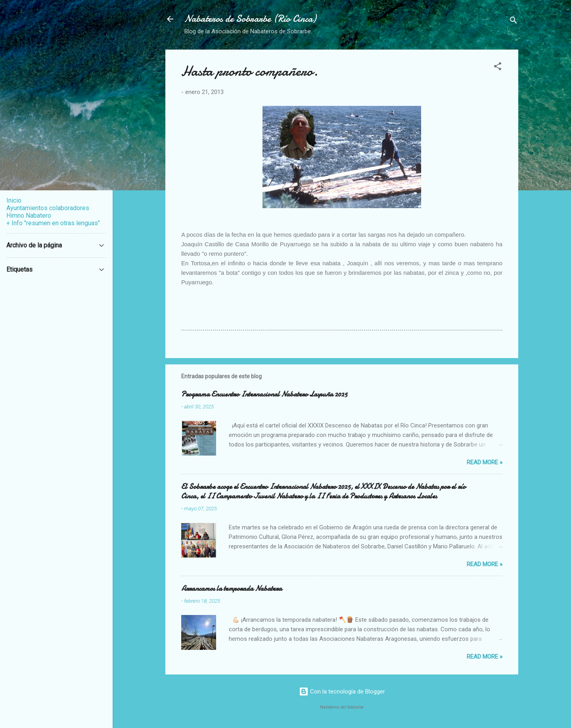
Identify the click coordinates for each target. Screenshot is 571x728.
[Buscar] (514, 22)
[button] (498, 68)
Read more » (485, 462)
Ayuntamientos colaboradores (48, 208)
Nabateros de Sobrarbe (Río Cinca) (250, 19)
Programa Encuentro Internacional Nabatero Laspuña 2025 (264, 394)
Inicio (14, 200)
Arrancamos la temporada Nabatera (232, 589)
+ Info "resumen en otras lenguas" (53, 223)
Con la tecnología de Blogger (342, 692)
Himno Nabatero (29, 216)
